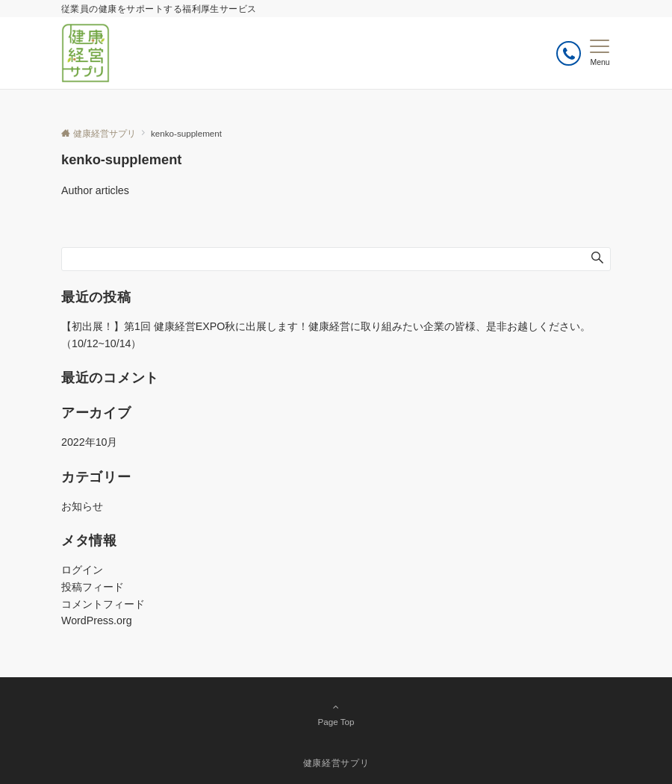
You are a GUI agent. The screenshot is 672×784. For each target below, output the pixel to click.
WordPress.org (97, 620)
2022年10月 (89, 442)
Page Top (336, 714)
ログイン (82, 570)
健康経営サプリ (336, 763)
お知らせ (82, 506)
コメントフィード (103, 604)
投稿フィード (93, 587)
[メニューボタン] (600, 53)
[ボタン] (569, 53)
